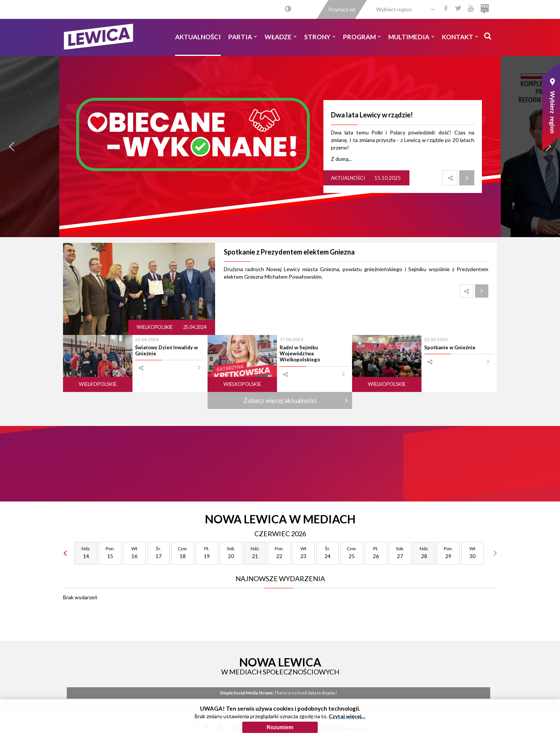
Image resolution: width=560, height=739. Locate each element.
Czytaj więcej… (347, 716)
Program (362, 37)
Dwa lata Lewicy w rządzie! (372, 115)
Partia (243, 37)
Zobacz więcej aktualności (280, 400)
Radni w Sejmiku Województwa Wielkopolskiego (300, 354)
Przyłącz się (342, 9)
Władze (281, 37)
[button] (12, 147)
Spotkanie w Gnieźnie (450, 347)
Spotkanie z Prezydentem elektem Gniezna (289, 252)
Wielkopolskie (155, 327)
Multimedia (411, 37)
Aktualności (198, 37)
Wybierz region (394, 9)
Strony (320, 37)
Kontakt (460, 37)
